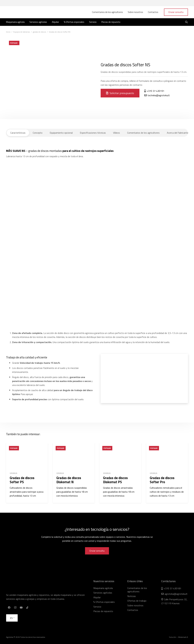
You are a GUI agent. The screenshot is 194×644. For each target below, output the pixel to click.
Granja (13, 473)
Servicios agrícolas (103, 593)
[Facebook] (9, 608)
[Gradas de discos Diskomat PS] (120, 456)
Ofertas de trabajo (137, 601)
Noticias (132, 596)
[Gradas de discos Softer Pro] (167, 456)
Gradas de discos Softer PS (22, 480)
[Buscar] (186, 22)
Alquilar (97, 597)
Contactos (133, 610)
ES (11, 618)
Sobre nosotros (135, 605)
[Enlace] (20, 12)
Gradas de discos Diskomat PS (115, 480)
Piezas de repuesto (103, 611)
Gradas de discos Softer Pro (162, 480)
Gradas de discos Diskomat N (69, 480)
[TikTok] (27, 608)
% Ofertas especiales (104, 602)
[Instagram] (15, 608)
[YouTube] (21, 608)
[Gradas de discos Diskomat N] (74, 456)
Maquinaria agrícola (103, 588)
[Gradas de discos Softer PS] (27, 456)
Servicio (97, 607)
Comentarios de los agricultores (137, 590)
